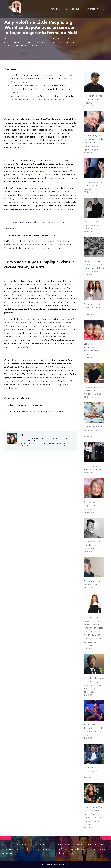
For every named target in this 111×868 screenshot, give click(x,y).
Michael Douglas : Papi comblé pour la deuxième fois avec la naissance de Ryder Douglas (93, 142)
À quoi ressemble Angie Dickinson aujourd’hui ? (92, 506)
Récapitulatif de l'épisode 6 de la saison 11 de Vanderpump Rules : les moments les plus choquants (83, 849)
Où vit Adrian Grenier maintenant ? (93, 771)
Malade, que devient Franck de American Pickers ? (93, 99)
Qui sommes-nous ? (72, 9)
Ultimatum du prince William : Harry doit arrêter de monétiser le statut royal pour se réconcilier (94, 685)
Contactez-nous (92, 9)
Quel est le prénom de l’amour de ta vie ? (93, 430)
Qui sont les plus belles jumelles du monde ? (92, 308)
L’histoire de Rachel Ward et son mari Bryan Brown (93, 185)
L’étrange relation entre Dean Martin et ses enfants (94, 545)
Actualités (56, 9)
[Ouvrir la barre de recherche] (104, 9)
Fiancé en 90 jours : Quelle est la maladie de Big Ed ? (93, 390)
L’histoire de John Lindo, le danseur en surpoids (94, 225)
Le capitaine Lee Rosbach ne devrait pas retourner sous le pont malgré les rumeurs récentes (27, 849)
